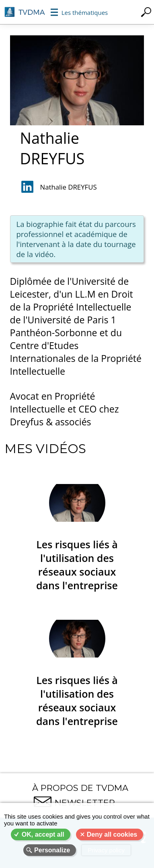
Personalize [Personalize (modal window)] (52, 850)
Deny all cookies (112, 834)
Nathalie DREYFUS (69, 187)
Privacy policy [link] (106, 850)
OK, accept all (43, 834)
